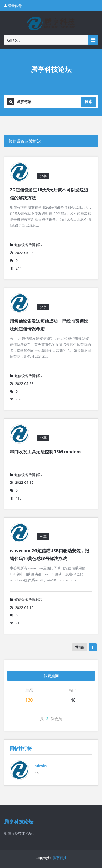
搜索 (88, 101)
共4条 (80, 647)
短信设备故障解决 (25, 141)
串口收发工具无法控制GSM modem (45, 452)
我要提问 (51, 676)
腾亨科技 (60, 858)
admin (41, 766)
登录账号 (13, 6)
